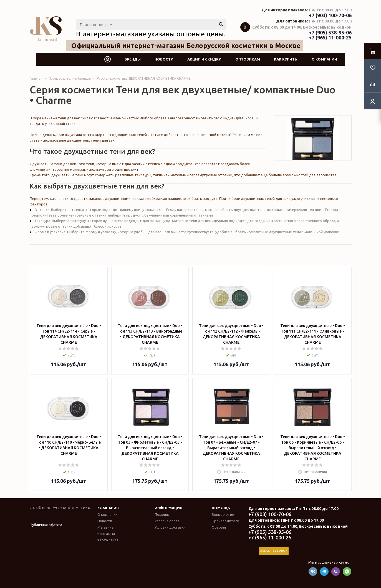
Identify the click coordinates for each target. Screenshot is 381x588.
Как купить (286, 59)
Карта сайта (108, 540)
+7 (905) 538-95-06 (330, 32)
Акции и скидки (204, 59)
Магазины (106, 527)
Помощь (221, 508)
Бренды (133, 59)
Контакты (106, 534)
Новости (164, 59)
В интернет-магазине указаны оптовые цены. (151, 34)
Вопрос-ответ (224, 514)
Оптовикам (248, 59)
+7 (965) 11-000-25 (330, 37)
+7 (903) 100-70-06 (330, 15)
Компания (108, 508)
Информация (168, 508)
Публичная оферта (46, 525)
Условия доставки (170, 527)
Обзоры (219, 527)
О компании (324, 59)
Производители (225, 521)
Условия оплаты (168, 521)
